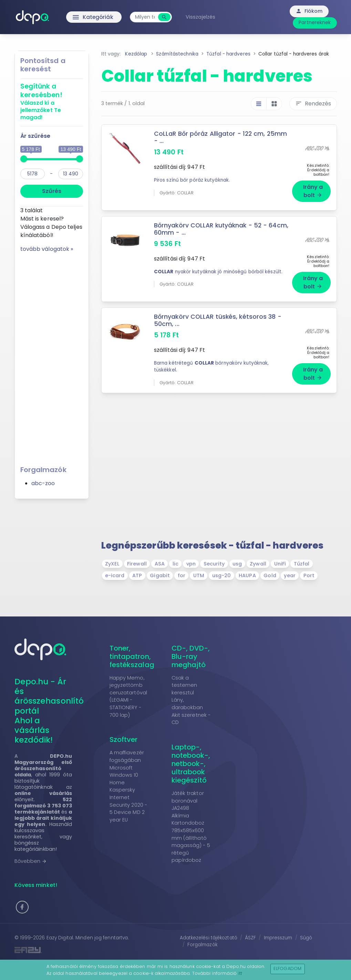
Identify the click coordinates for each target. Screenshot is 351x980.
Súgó (306, 937)
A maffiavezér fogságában (127, 756)
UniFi (280, 563)
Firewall (137, 563)
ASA (160, 563)
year (290, 575)
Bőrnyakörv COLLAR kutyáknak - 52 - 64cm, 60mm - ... (222, 229)
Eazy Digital (60, 937)
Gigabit (160, 575)
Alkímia (180, 815)
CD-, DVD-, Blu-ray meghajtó (191, 656)
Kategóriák (79, 17)
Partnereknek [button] (315, 22)
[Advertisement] (52, 357)
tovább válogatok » (47, 249)
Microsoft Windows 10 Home (124, 774)
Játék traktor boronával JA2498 (188, 800)
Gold (270, 575)
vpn (191, 563)
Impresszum (278, 937)
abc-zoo (43, 483)
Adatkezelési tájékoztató (209, 937)
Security (214, 563)
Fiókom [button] (309, 11)
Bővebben (31, 861)
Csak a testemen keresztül (184, 685)
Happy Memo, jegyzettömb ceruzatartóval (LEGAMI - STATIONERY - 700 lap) (128, 696)
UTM (199, 575)
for (182, 575)
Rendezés (313, 104)
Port (309, 575)
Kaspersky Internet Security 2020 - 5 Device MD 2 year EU (128, 804)
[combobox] (146, 17)
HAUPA (247, 575)
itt (240, 973)
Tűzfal (302, 563)
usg (237, 563)
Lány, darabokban (187, 703)
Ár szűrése (35, 136)
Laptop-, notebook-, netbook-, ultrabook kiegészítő (191, 763)
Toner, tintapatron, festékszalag (132, 656)
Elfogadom (287, 968)
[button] (22, 907)
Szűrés (52, 191)
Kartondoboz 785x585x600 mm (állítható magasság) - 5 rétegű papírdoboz (191, 841)
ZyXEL (112, 563)
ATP (137, 575)
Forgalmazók (202, 944)
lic (175, 563)
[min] (33, 174)
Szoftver (124, 739)
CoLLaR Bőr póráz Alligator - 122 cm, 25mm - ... (221, 137)
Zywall (258, 563)
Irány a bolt (313, 191)
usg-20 (222, 575)
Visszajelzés (202, 17)
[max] (71, 174)
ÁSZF (250, 937)
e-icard (115, 575)
